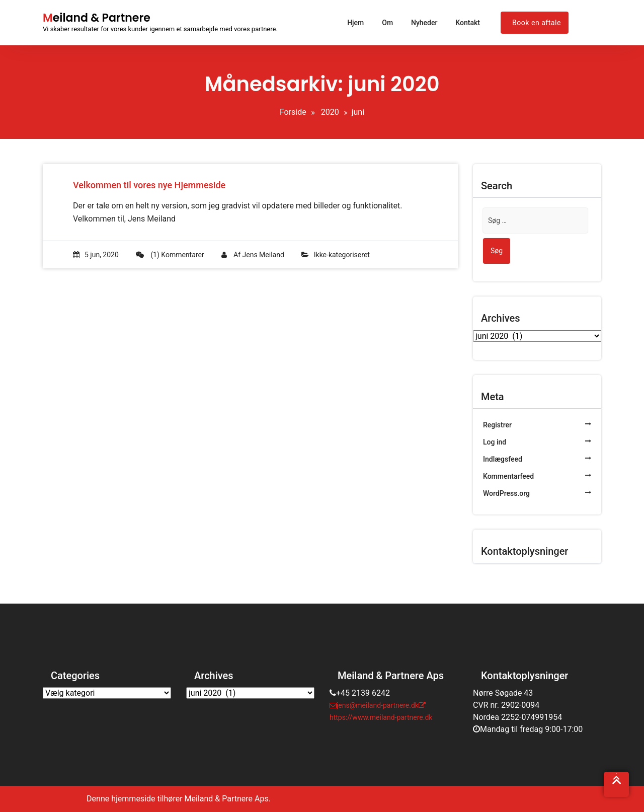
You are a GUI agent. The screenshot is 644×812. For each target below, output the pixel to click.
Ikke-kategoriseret (342, 255)
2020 (330, 112)
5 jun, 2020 (96, 255)
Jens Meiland (263, 255)
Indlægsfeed (503, 459)
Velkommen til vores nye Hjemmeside (149, 185)
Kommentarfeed (508, 476)
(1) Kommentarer (170, 255)
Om (387, 23)
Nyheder (424, 23)
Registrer (497, 425)
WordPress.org (506, 493)
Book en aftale (537, 23)
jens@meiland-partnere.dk (374, 705)
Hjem (355, 23)
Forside (293, 112)
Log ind (495, 442)
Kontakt (468, 23)
